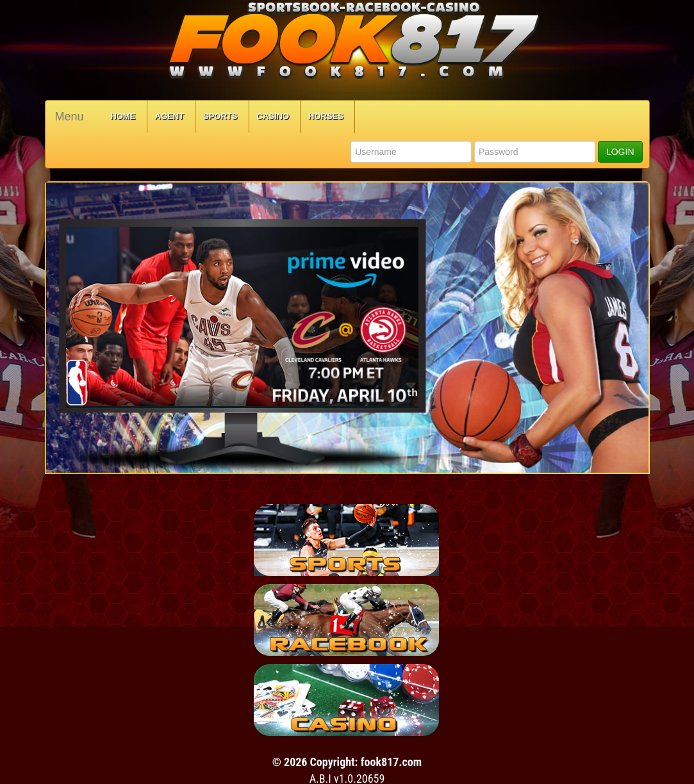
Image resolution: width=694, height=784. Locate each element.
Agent (170, 116)
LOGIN (620, 152)
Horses (326, 116)
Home (123, 116)
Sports (220, 116)
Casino (273, 116)
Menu (70, 117)
